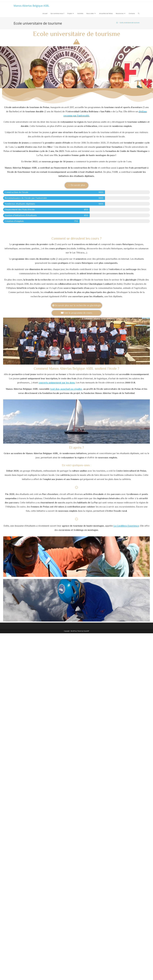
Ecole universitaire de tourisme (130, 23)
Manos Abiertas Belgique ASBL (31, 6)
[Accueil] (117, 23)
